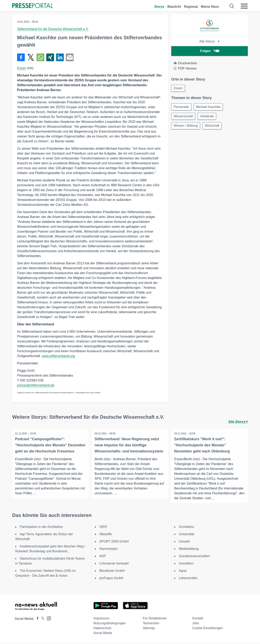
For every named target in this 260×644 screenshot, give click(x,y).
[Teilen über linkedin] (60, 57)
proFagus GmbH (111, 579)
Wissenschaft (184, 117)
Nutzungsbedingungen (110, 624)
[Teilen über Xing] (50, 57)
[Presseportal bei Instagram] (48, 619)
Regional (191, 7)
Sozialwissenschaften (194, 557)
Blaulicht (174, 7)
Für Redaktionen (155, 619)
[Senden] (70, 57)
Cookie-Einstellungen (207, 629)
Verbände (208, 117)
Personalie (182, 107)
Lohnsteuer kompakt (114, 565)
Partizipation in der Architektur (41, 528)
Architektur (186, 528)
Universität (186, 535)
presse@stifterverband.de (36, 385)
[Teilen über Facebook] (21, 57)
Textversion (151, 624)
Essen (22, 68)
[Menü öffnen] (244, 6)
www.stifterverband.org (58, 356)
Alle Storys (210, 41)
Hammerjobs (109, 550)
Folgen (210, 51)
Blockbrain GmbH (112, 572)
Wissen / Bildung (186, 127)
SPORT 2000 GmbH (114, 543)
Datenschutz (102, 629)
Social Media (103, 634)
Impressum (101, 619)
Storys (159, 7)
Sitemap (149, 629)
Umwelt (184, 543)
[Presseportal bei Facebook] (36, 620)
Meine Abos (210, 7)
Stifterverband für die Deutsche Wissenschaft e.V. (53, 29)
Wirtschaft (213, 127)
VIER (103, 528)
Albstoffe (106, 535)
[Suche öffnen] (232, 6)
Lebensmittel (188, 579)
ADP (103, 557)
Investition (186, 565)
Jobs (196, 624)
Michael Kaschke (209, 107)
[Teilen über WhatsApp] (40, 57)
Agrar (183, 572)
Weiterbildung (189, 550)
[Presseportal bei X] (42, 620)
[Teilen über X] (31, 57)
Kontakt (198, 619)
